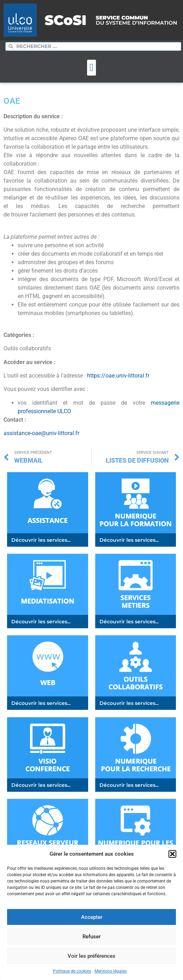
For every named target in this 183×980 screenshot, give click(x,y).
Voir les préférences (91, 956)
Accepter (92, 917)
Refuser (91, 937)
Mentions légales (111, 971)
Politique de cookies (72, 971)
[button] (172, 854)
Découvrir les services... (41, 540)
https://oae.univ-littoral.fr (118, 376)
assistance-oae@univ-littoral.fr (41, 433)
